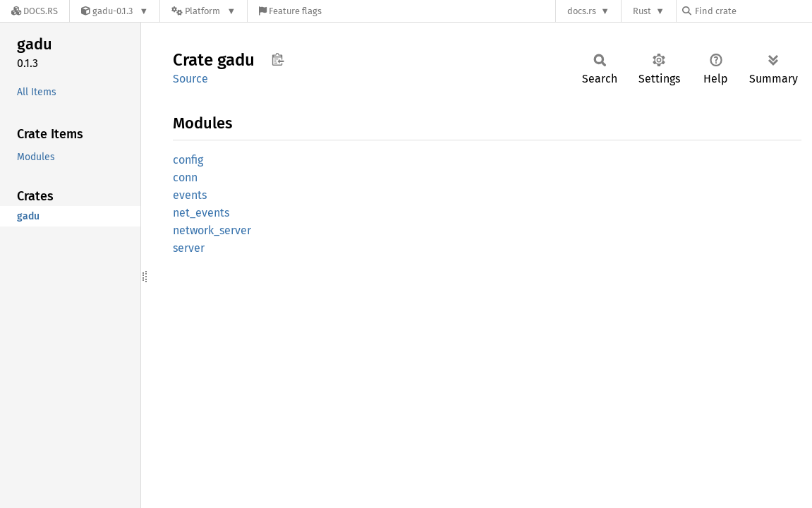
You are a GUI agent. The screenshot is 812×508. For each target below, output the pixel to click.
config (188, 160)
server (189, 248)
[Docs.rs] (35, 11)
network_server (212, 230)
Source (190, 79)
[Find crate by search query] (753, 11)
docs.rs (582, 11)
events (190, 195)
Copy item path (278, 59)
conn (185, 177)
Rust (642, 11)
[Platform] (204, 11)
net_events (201, 213)
